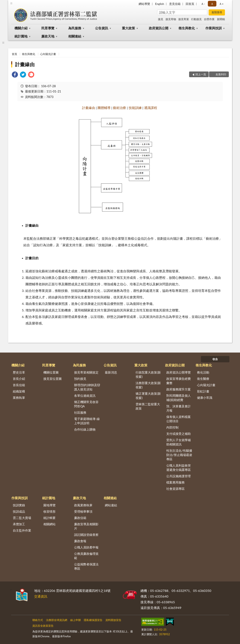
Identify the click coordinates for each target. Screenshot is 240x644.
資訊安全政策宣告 (43, 626)
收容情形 (49, 511)
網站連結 (111, 505)
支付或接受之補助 (179, 434)
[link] (15, 75)
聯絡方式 (38, 620)
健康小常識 (205, 398)
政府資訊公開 (159, 28)
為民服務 (75, 28)
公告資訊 (102, 28)
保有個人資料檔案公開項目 (179, 419)
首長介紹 (19, 379)
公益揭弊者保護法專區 (86, 566)
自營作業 (209, 19)
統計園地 (21, 36)
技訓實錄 (19, 505)
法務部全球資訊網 (57, 620)
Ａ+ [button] (221, 4)
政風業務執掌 (83, 505)
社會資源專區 (175, 489)
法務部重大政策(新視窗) (148, 385)
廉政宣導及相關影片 (86, 526)
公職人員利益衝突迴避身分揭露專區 (179, 468)
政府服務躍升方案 (179, 389)
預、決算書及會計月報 (179, 408)
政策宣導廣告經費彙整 (179, 381)
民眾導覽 (48, 28)
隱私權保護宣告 (93, 620)
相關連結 (75, 36)
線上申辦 (76, 620)
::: (11, 3)
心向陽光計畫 (48, 54)
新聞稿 (221, 19)
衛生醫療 (203, 379)
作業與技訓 (214, 28)
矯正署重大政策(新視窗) (148, 396)
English (160, 4)
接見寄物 (171, 19)
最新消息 (111, 372)
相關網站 (49, 524)
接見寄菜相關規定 (86, 372)
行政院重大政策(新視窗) (148, 374)
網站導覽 (144, 4)
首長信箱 (19, 385)
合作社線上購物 (85, 429)
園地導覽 (49, 505)
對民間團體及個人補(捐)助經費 (179, 398)
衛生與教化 (187, 28)
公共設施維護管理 (179, 476)
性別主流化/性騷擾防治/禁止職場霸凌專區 (179, 455)
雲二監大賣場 (22, 518)
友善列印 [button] (221, 74)
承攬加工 (19, 524)
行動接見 (196, 19)
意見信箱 (175, 4)
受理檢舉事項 (83, 511)
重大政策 (128, 28)
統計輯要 (49, 518)
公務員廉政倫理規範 (86, 556)
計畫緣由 (25, 64)
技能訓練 (135, 108)
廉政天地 (48, 36)
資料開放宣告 (113, 620)
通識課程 (151, 108)
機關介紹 (21, 28)
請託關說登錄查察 (86, 535)
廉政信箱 (80, 518)
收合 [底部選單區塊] (215, 359)
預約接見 (80, 379)
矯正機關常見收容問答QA (86, 404)
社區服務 (80, 412)
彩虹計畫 (203, 391)
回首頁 (190, 4)
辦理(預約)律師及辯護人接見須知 (87, 387)
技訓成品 (19, 511)
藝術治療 (119, 108)
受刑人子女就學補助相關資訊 (179, 442)
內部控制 (172, 427)
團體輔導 (104, 108)
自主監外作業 (22, 530)
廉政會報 (80, 541)
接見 (161, 19)
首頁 (14, 54)
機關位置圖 (51, 372)
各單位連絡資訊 (85, 396)
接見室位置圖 (53, 379)
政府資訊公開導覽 (179, 372)
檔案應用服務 (175, 482)
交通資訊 (41, 596)
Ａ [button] (212, 4)
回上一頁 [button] (201, 74)
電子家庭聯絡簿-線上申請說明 (87, 421)
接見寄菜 (184, 19)
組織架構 (19, 391)
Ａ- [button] (203, 4)
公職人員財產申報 (86, 547)
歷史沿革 (19, 372)
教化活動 (203, 372)
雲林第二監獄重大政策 (148, 406)
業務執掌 (19, 398)
